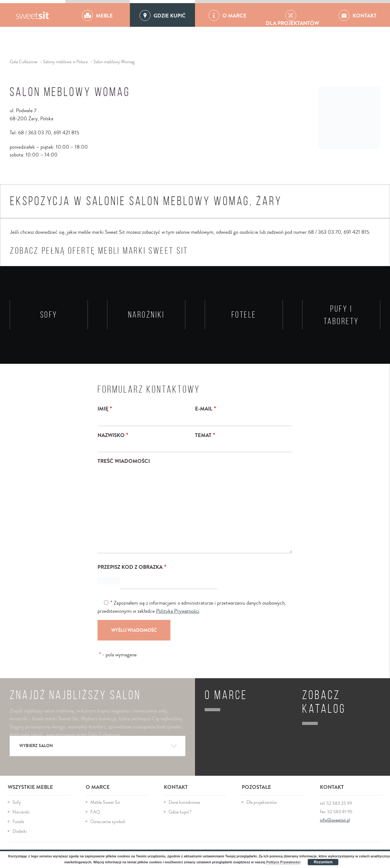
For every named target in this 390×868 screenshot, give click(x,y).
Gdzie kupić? (180, 812)
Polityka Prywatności (178, 611)
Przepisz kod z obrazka (132, 567)
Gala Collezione (33, 15)
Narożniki (21, 812)
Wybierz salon (98, 746)
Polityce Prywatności (283, 862)
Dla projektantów (262, 802)
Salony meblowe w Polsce (65, 62)
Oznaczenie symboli (108, 822)
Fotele (18, 822)
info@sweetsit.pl (335, 820)
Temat (205, 435)
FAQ (95, 812)
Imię (105, 409)
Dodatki (20, 831)
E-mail (205, 409)
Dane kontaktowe (184, 802)
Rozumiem (323, 862)
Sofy (17, 802)
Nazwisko (113, 435)
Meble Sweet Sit (105, 802)
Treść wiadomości (124, 461)
